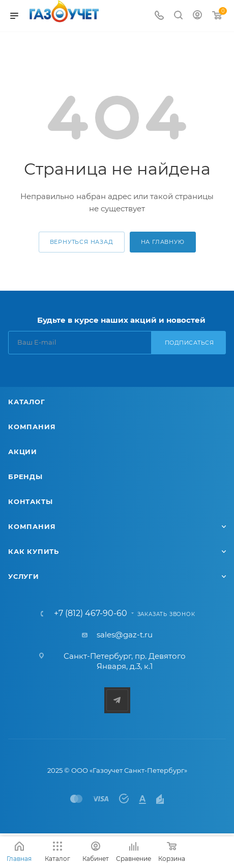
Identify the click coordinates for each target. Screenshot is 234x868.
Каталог (27, 402)
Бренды (25, 477)
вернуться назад (82, 242)
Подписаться (189, 343)
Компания (32, 427)
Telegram (117, 700)
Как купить (34, 551)
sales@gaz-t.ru (125, 635)
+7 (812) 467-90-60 (91, 613)
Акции (23, 452)
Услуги (24, 576)
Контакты (30, 501)
